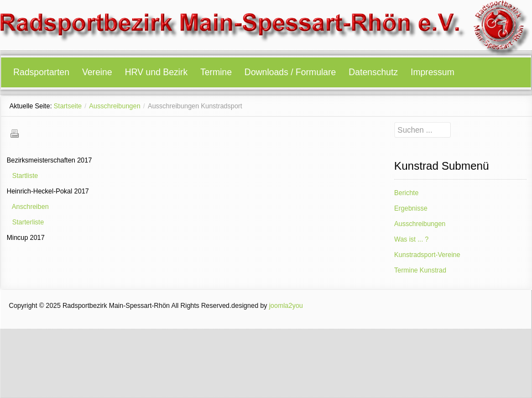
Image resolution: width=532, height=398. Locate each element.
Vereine (97, 72)
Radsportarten (41, 72)
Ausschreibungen (115, 106)
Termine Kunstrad (420, 270)
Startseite (68, 106)
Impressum (432, 72)
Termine (216, 72)
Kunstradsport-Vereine (427, 255)
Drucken (14, 133)
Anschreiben (30, 207)
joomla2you (286, 306)
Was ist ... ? (411, 239)
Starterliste (28, 222)
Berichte (406, 193)
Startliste (25, 176)
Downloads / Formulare (290, 72)
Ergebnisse (411, 208)
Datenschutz (374, 72)
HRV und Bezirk (157, 72)
